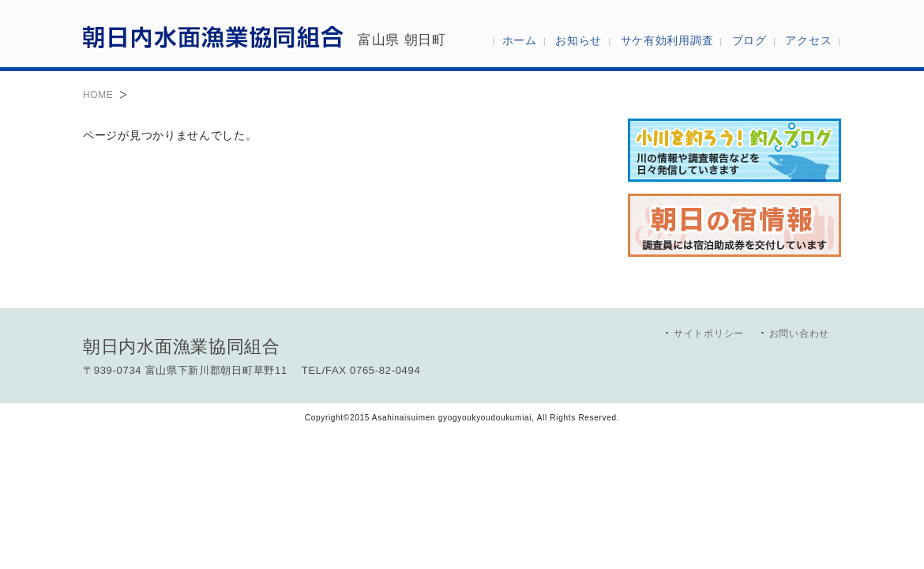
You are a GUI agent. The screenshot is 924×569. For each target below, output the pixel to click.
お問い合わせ (799, 333)
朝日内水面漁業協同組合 (213, 36)
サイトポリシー (709, 333)
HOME (98, 95)
